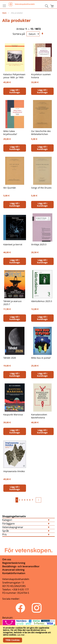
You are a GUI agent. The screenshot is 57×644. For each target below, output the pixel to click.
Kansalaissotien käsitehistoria (39, 416)
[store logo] (22, 4)
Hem (5, 13)
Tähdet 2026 (10, 358)
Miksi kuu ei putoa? (41, 358)
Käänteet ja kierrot (13, 244)
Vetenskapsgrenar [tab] (13, 527)
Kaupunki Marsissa (13, 415)
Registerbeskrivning (14, 563)
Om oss (7, 559)
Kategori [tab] (7, 520)
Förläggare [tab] (8, 524)
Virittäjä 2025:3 (39, 244)
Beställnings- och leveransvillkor (21, 566)
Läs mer (21, 635)
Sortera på (19, 34)
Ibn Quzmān (10, 188)
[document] (28, 635)
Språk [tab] (6, 531)
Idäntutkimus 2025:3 (42, 301)
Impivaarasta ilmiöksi (14, 471)
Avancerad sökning (13, 570)
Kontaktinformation (14, 573)
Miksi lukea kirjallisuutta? (10, 133)
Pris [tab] (4, 534)
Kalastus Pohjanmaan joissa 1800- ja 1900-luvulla (14, 77)
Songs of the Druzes (41, 188)
